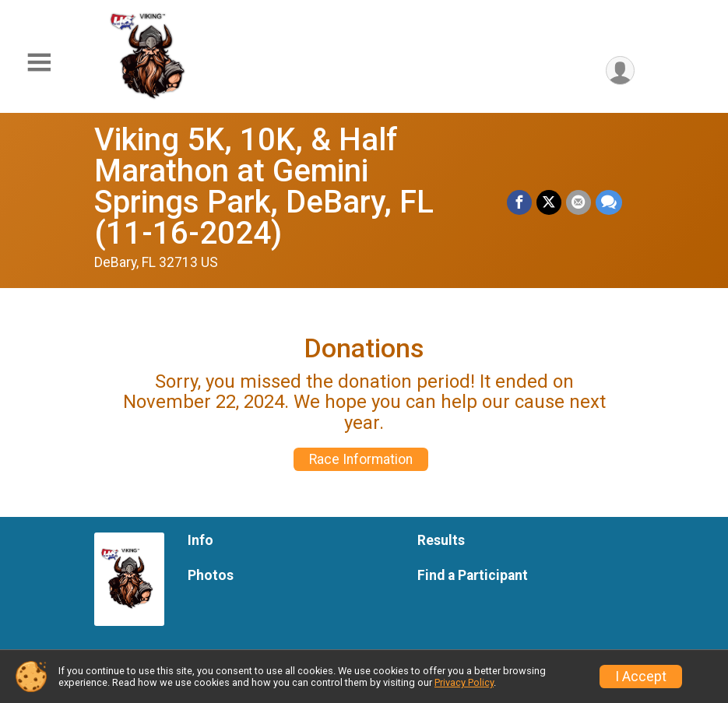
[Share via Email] (579, 202)
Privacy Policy (464, 682)
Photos (211, 575)
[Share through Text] (609, 202)
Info (200, 540)
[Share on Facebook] (519, 202)
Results (441, 540)
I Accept (641, 677)
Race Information (361, 459)
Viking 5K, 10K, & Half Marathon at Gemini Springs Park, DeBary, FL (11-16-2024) (264, 186)
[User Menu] (620, 70)
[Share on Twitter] (549, 202)
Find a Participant (473, 575)
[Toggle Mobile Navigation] (39, 63)
